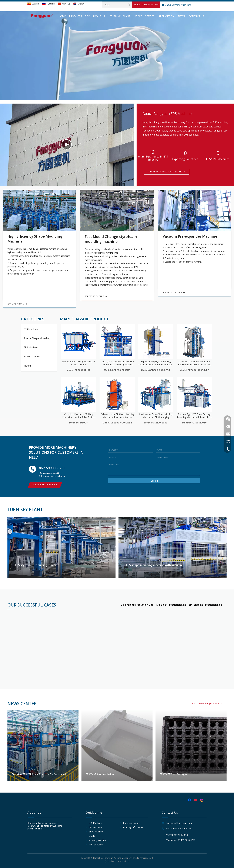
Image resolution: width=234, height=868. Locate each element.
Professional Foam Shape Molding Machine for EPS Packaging (156, 416)
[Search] (114, 5)
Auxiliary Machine (97, 840)
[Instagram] (202, 800)
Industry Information (134, 827)
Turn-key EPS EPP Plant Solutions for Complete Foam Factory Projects (43, 745)
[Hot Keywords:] (129, 5)
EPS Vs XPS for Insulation (117, 745)
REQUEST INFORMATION (146, 5)
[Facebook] (190, 800)
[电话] (32, 469)
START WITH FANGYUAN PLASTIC (167, 172)
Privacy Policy (96, 845)
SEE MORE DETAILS (19, 304)
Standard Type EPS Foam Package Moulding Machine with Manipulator (194, 416)
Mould (27, 366)
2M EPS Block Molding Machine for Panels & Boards (78, 363)
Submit (154, 481)
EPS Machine (31, 329)
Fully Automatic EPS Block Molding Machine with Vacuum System (117, 416)
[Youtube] (196, 800)
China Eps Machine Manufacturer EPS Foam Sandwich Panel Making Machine (194, 363)
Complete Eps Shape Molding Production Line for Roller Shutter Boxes (79, 416)
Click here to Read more (45, 485)
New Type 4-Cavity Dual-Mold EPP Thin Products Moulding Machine (117, 363)
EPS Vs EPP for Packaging (191, 745)
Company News (131, 823)
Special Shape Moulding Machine (40, 338)
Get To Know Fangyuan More (207, 704)
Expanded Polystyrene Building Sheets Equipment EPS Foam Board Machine (156, 363)
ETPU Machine (32, 357)
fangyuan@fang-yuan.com (176, 5)
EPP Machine (31, 347)
